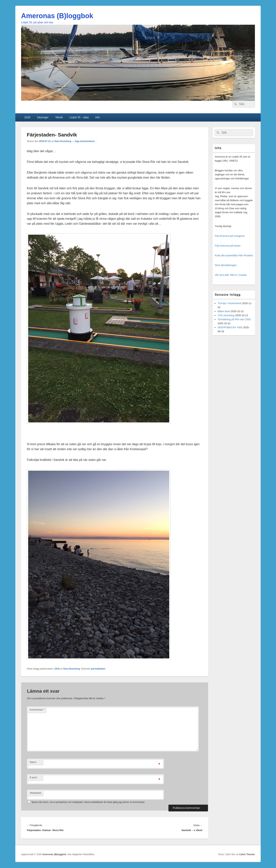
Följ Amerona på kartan (228, 246)
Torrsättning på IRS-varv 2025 (234, 319)
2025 (27, 117)
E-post (33, 777)
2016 (57, 669)
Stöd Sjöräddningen (226, 265)
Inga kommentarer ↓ (86, 141)
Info (97, 117)
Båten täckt (224, 311)
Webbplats (36, 793)
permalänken (98, 669)
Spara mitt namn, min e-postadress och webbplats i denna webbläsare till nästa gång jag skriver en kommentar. (88, 802)
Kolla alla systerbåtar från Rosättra (234, 255)
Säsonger (43, 117)
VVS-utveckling (226, 315)
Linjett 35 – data (79, 117)
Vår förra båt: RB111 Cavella (231, 275)
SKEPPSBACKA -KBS (230, 327)
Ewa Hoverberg (63, 141)
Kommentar (37, 710)
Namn (33, 762)
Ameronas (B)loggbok (57, 16)
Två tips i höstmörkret (229, 303)
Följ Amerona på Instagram (230, 236)
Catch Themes (247, 854)
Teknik (59, 117)
